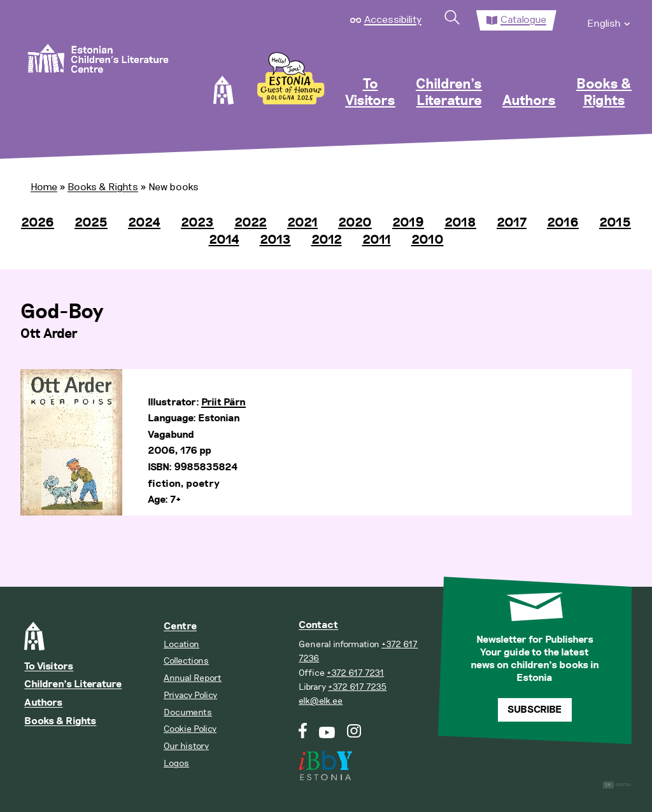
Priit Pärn (223, 402)
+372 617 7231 (355, 673)
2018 (460, 223)
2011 (377, 240)
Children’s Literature (449, 93)
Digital (617, 785)
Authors (529, 101)
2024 (144, 223)
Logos (176, 763)
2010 (428, 240)
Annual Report (193, 678)
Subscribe (535, 710)
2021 (302, 223)
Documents (188, 712)
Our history (186, 746)
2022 (251, 223)
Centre (180, 626)
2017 (512, 223)
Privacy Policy (190, 695)
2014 (224, 240)
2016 (563, 223)
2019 (408, 223)
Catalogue (523, 20)
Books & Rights (604, 93)
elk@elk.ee (321, 701)
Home (44, 187)
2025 (91, 223)
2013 (275, 240)
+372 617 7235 (357, 687)
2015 (615, 223)
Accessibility (393, 20)
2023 (197, 223)
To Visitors (370, 93)
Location (181, 644)
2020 (355, 223)
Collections (186, 661)
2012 (327, 240)
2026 (38, 223)
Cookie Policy (190, 729)
